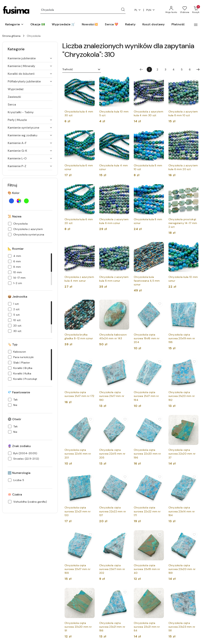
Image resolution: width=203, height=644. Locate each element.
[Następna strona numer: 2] (198, 69)
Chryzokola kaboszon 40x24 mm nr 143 (113, 336)
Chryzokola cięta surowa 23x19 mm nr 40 (147, 569)
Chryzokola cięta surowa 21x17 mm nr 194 (146, 396)
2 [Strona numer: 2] (157, 69)
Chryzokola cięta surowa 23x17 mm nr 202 (112, 569)
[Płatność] (178, 25)
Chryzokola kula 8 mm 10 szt (148, 167)
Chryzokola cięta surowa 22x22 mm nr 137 (113, 511)
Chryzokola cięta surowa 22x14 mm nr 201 (78, 454)
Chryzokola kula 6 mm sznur (79, 167)
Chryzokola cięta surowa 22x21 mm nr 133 (78, 511)
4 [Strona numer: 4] (174, 69)
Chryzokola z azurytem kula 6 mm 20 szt (183, 167)
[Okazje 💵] (38, 25)
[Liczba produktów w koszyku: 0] (196, 10)
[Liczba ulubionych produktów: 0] (185, 10)
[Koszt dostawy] (154, 25)
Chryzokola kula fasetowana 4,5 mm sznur (147, 281)
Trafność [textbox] (68, 69)
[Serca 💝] (112, 25)
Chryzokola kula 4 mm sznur (114, 167)
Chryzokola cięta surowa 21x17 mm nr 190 (112, 396)
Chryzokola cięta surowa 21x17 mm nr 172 (79, 394)
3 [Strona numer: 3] (165, 69)
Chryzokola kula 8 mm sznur (148, 221)
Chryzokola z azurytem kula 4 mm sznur (79, 279)
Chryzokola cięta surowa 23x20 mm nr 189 (182, 569)
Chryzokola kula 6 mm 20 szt (79, 221)
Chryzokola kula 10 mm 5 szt (114, 113)
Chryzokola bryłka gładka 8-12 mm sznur (79, 336)
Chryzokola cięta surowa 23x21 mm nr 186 (112, 627)
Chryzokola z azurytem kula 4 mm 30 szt (148, 113)
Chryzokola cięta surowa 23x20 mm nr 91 (78, 627)
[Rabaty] (130, 25)
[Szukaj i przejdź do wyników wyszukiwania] (123, 10)
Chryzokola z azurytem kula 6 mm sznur (114, 221)
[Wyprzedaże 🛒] (63, 25)
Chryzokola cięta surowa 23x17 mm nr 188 (77, 569)
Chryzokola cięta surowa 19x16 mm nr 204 (147, 338)
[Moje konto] (171, 10)
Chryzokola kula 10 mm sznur (183, 279)
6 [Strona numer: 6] (190, 69)
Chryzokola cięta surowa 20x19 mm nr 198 (182, 338)
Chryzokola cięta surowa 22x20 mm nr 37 (182, 454)
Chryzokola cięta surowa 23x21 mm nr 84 (147, 627)
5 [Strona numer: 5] (182, 69)
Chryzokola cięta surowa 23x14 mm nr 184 (182, 511)
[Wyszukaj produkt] (83, 10)
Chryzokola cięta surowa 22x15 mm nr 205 (112, 454)
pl (138, 10)
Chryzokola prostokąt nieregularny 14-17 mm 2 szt (183, 223)
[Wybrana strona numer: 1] (149, 69)
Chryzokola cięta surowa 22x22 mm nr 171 (147, 511)
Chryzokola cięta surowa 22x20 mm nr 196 (147, 454)
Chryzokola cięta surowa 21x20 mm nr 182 (182, 396)
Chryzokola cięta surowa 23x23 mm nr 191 (182, 627)
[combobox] (82, 69)
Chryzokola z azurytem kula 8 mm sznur (114, 279)
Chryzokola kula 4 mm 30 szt (79, 113)
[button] (14, 25)
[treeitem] (30, 58)
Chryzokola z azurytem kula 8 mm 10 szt (183, 113)
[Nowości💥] (90, 25)
